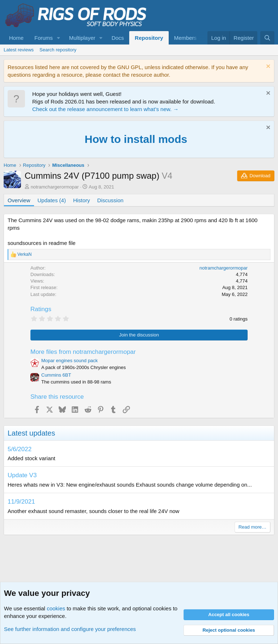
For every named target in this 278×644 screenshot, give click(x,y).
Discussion (111, 200)
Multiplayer (82, 38)
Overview (19, 200)
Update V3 (22, 475)
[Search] (267, 38)
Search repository (58, 50)
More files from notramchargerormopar (83, 352)
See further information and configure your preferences (70, 629)
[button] (59, 38)
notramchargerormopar (55, 187)
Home (16, 38)
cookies (56, 608)
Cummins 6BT (56, 375)
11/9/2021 (21, 502)
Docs (118, 38)
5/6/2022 (20, 449)
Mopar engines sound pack (69, 361)
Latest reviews (19, 50)
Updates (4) (52, 200)
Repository (149, 38)
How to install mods (136, 139)
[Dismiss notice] (267, 67)
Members (186, 38)
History (82, 200)
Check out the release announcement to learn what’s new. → (105, 109)
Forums (44, 38)
